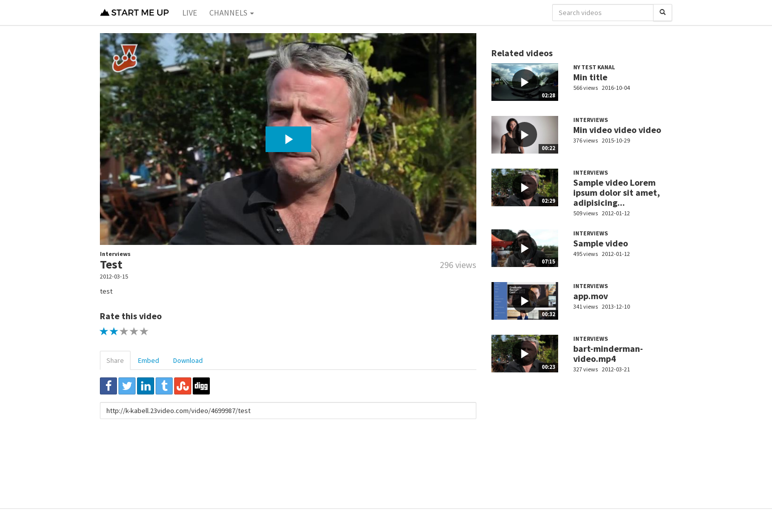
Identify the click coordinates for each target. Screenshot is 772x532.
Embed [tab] (149, 360)
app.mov (591, 296)
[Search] (663, 13)
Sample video (601, 243)
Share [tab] (115, 360)
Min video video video (617, 130)
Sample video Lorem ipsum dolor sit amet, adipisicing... (617, 192)
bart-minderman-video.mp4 (608, 354)
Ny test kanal (594, 67)
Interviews (115, 254)
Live (190, 13)
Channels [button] (232, 13)
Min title (590, 77)
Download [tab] (188, 360)
